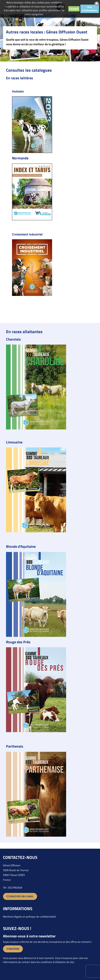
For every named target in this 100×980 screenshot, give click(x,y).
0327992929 (15, 888)
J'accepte (74, 9)
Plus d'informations (90, 9)
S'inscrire (13, 949)
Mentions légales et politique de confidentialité (29, 917)
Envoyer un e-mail (20, 896)
